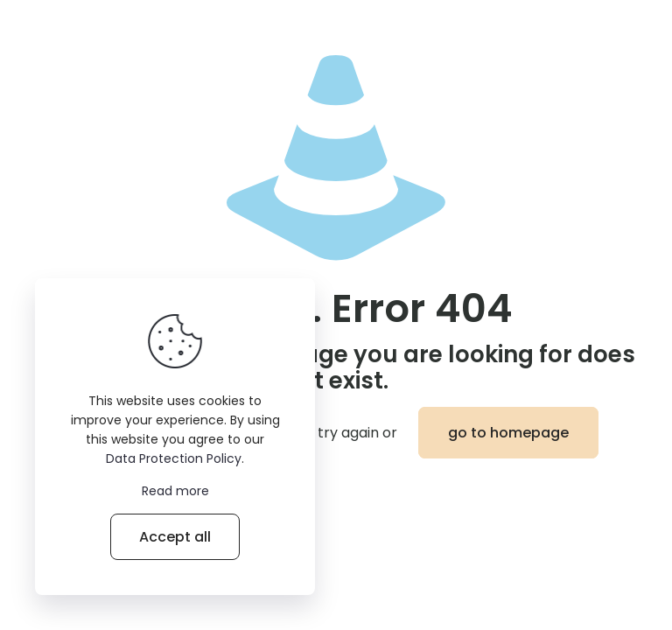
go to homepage (508, 433)
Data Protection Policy (174, 458)
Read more (175, 491)
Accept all (175, 537)
